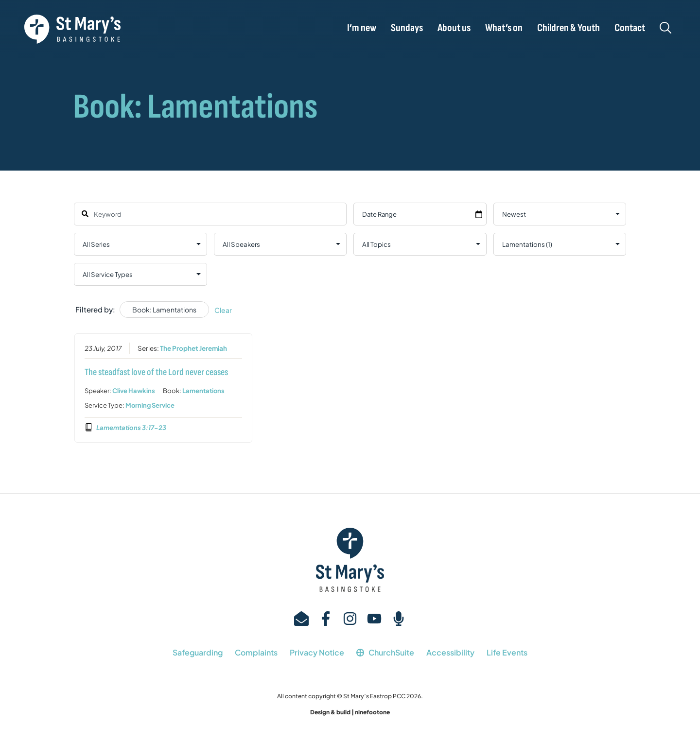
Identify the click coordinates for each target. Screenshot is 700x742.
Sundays (407, 28)
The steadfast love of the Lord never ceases (156, 372)
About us (454, 28)
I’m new (362, 28)
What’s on (504, 28)
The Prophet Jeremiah (193, 348)
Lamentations (203, 390)
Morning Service (150, 405)
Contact (630, 28)
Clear (223, 310)
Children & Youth (569, 28)
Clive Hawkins (134, 390)
